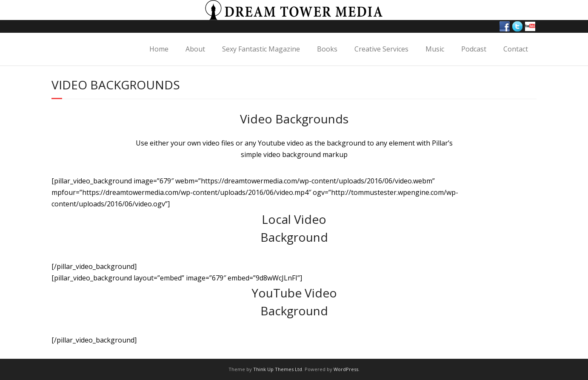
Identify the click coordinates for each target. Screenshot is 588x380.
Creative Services (381, 49)
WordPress (346, 369)
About (195, 49)
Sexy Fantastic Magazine (261, 49)
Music (435, 49)
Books (327, 49)
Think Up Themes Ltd (278, 369)
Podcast (474, 49)
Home (159, 49)
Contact (516, 49)
